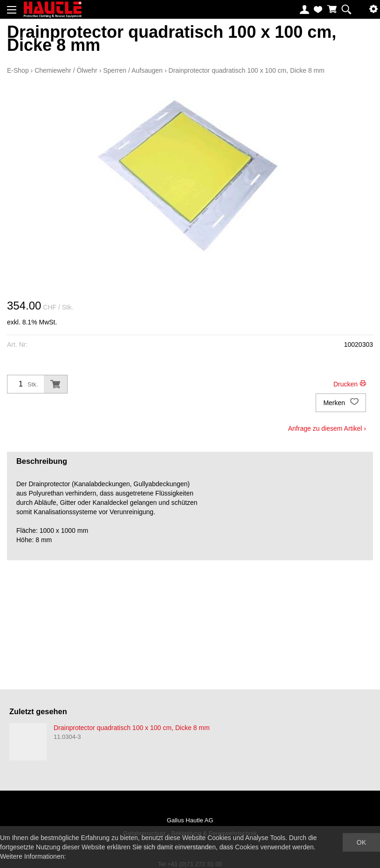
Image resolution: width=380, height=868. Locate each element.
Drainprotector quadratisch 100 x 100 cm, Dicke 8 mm (246, 70)
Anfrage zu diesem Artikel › (327, 428)
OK (361, 842)
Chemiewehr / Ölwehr (66, 70)
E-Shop (18, 70)
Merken (341, 403)
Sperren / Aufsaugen (133, 70)
